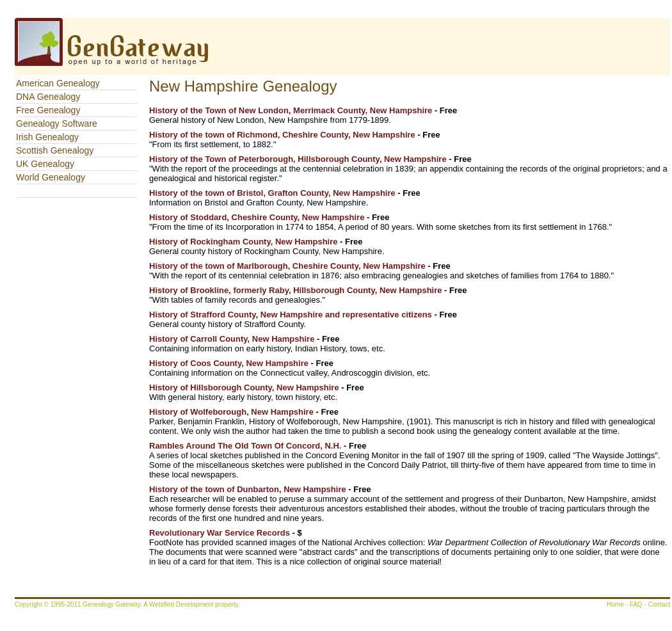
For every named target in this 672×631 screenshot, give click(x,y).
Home (615, 604)
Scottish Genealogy (55, 150)
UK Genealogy (45, 164)
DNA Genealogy (48, 97)
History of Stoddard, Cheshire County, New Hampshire (257, 217)
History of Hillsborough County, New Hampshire (244, 387)
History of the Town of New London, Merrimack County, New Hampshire (291, 110)
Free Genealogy (48, 110)
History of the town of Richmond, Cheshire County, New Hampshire (282, 135)
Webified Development (182, 604)
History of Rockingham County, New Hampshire (243, 242)
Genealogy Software (57, 124)
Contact (659, 604)
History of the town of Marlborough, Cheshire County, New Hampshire (287, 266)
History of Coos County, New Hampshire (229, 363)
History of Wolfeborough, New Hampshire (231, 412)
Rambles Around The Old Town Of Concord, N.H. (245, 446)
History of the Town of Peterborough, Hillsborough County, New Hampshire (299, 159)
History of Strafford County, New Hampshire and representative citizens (291, 315)
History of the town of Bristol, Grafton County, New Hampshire (272, 193)
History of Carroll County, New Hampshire (232, 339)
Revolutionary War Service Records (220, 533)
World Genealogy (51, 177)
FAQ (636, 604)
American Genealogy (58, 83)
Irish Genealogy (47, 137)
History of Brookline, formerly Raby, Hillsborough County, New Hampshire (295, 290)
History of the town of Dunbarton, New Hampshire (248, 489)
